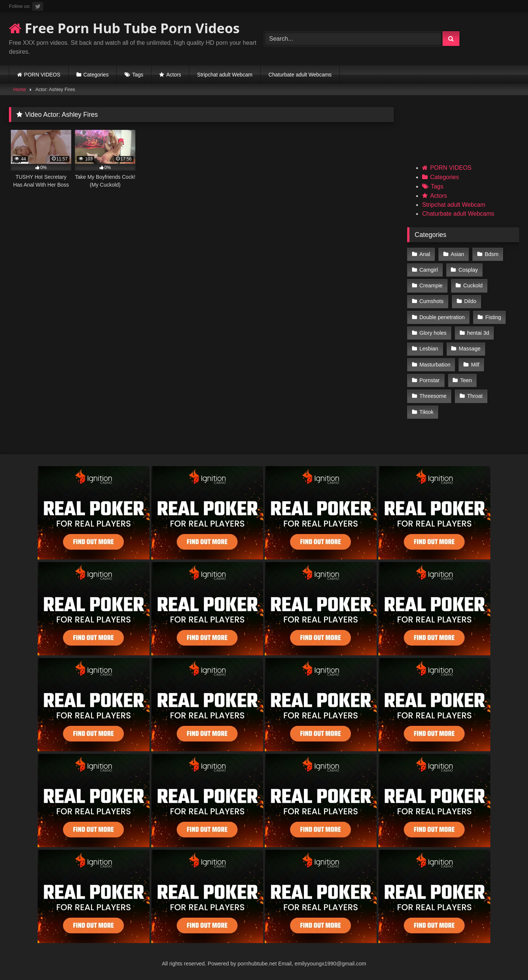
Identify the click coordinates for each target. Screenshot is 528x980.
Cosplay (468, 270)
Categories (96, 75)
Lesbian (429, 349)
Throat (475, 396)
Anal (425, 254)
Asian (458, 254)
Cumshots (432, 301)
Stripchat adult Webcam (225, 75)
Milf (475, 365)
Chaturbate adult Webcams (300, 75)
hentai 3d (478, 333)
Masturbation (435, 365)
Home (20, 89)
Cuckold (473, 285)
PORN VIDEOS (42, 75)
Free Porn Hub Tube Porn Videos (124, 28)
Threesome (433, 396)
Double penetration (442, 317)
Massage (469, 349)
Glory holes (433, 333)
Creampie (431, 285)
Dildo (470, 301)
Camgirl (429, 270)
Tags (138, 75)
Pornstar (430, 380)
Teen (466, 380)
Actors (174, 75)
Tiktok (427, 412)
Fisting (493, 317)
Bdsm (492, 254)
